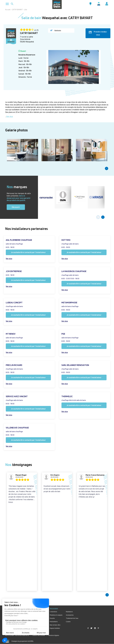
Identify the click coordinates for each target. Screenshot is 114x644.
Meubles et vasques (56, 615)
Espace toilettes (55, 628)
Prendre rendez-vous (98, 33)
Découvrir (16, 207)
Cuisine (68, 622)
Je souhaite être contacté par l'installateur (28, 252)
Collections (53, 612)
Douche (52, 618)
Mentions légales (54, 635)
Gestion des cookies (39, 635)
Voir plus (10, 116)
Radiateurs (69, 612)
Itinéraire (56, 30)
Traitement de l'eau (72, 618)
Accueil (8, 10)
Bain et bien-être (55, 625)
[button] (107, 168)
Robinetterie (54, 622)
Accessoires (70, 615)
